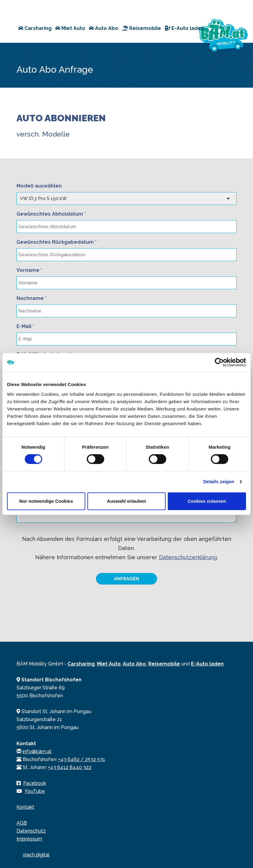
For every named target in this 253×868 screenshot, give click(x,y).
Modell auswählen (39, 186)
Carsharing (35, 28)
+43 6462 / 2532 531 (82, 759)
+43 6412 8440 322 (70, 767)
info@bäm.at (37, 751)
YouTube (35, 791)
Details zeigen (219, 481)
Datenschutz (31, 831)
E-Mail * (25, 326)
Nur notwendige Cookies (46, 501)
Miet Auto (70, 28)
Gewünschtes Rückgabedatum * (57, 242)
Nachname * (31, 298)
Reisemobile (141, 28)
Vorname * (29, 270)
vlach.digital (36, 855)
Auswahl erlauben (127, 501)
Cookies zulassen (207, 501)
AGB (22, 823)
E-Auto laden (184, 28)
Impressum (29, 839)
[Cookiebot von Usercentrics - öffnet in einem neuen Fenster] (219, 362)
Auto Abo (104, 28)
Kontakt (25, 807)
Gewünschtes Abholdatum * (51, 214)
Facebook (35, 783)
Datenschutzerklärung (188, 557)
